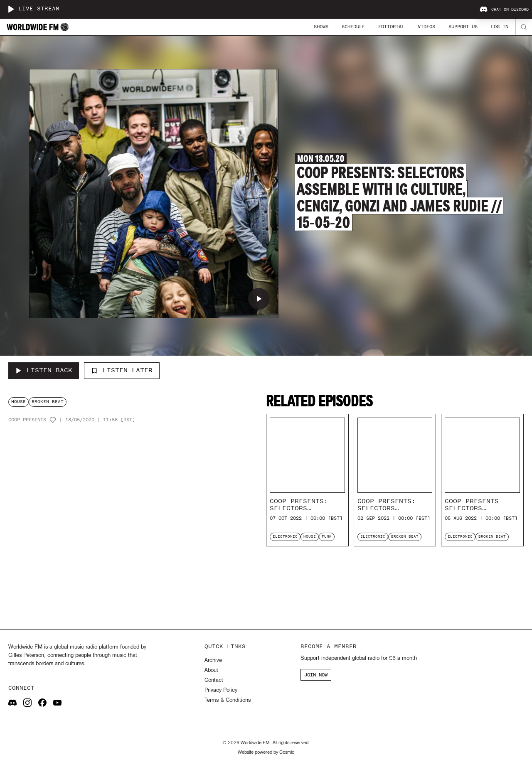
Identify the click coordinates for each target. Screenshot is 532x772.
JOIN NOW (316, 675)
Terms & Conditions (228, 700)
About (211, 670)
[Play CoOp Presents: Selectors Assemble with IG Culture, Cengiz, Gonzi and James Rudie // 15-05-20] (259, 299)
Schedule (353, 27)
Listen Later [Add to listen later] (122, 370)
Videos (426, 27)
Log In (500, 27)
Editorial (391, 27)
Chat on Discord (504, 10)
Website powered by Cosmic (266, 752)
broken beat (48, 402)
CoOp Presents (27, 420)
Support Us (463, 27)
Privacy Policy (221, 690)
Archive (213, 660)
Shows (321, 27)
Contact (214, 680)
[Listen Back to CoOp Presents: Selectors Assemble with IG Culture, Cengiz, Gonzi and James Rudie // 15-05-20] (44, 371)
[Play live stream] (11, 9)
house (18, 402)
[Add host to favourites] (53, 420)
